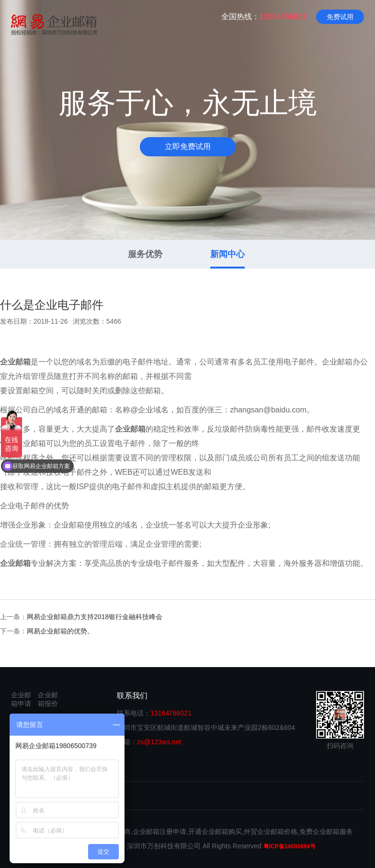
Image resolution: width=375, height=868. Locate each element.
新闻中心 (227, 254)
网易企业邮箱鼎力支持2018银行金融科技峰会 (95, 617)
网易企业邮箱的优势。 (60, 631)
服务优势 (145, 254)
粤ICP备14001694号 (290, 846)
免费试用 (340, 17)
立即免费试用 (188, 147)
